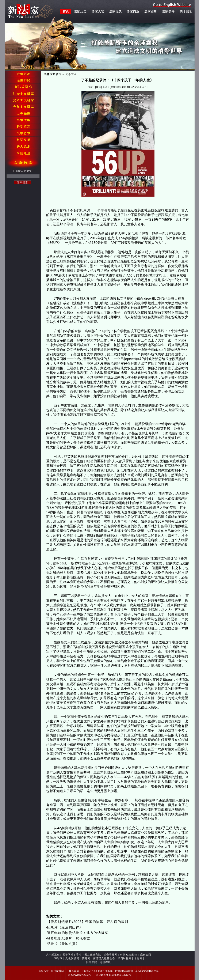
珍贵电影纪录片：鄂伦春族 (69, 938)
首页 (59, 74)
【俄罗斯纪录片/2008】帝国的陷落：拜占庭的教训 (88, 922)
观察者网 (146, 955)
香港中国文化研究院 (89, 955)
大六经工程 (53, 955)
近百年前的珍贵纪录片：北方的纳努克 (78, 933)
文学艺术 (71, 74)
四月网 (86, 958)
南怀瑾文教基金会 (104, 958)
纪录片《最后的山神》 (65, 927)
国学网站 (68, 955)
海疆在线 (105, 962)
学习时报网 (125, 958)
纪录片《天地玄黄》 (63, 944)
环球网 (59, 958)
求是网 (138, 958)
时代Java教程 (129, 955)
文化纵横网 (72, 958)
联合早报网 (110, 955)
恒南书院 (92, 962)
